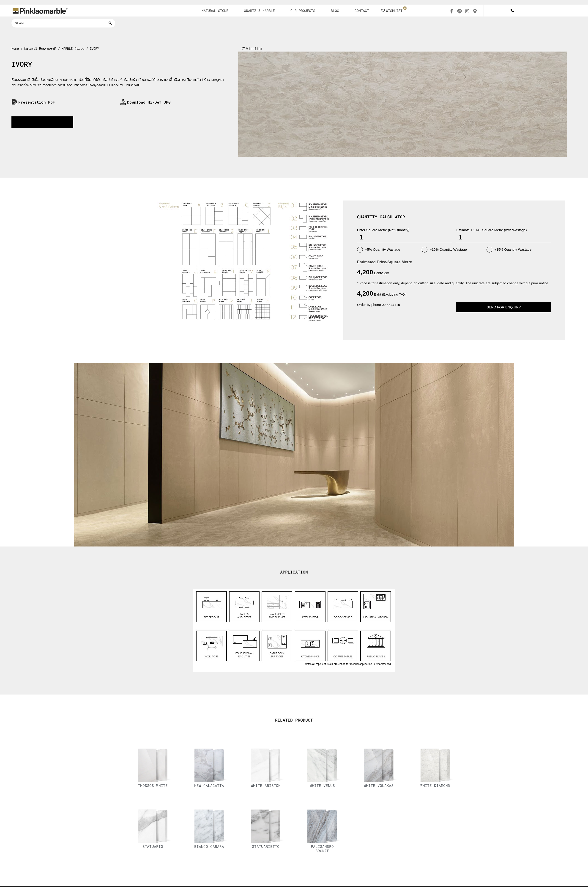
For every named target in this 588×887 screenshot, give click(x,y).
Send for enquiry (504, 307)
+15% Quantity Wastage (509, 250)
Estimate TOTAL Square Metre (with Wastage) (491, 230)
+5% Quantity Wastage (379, 250)
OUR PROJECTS (303, 11)
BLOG (335, 11)
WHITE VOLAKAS (379, 785)
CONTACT (362, 11)
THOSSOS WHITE (153, 785)
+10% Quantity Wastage (444, 250)
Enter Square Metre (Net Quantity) (383, 230)
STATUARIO (153, 846)
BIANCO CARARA (209, 846)
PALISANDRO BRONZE (322, 849)
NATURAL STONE (215, 11)
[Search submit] (110, 23)
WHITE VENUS (322, 785)
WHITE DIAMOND (435, 785)
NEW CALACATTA (209, 785)
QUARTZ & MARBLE (259, 11)
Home (15, 49)
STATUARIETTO (266, 846)
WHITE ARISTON (266, 785)
